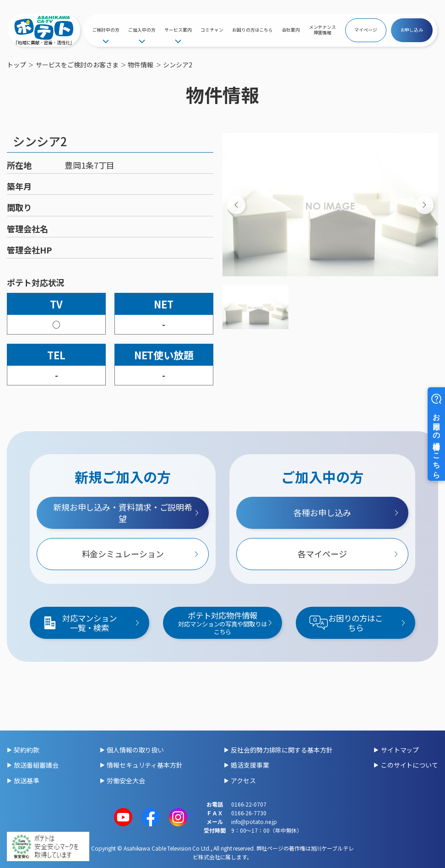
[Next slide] (424, 205)
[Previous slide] (236, 205)
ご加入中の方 (142, 30)
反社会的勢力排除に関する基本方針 (282, 750)
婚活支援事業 (250, 765)
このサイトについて (410, 765)
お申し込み (412, 30)
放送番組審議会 (36, 765)
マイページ (366, 30)
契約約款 (27, 750)
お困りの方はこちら (252, 30)
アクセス (243, 780)
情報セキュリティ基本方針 (145, 765)
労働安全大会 (126, 780)
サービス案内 (178, 30)
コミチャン (212, 30)
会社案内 (291, 30)
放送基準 (27, 780)
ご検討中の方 (106, 30)
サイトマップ (400, 750)
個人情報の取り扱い (135, 750)
